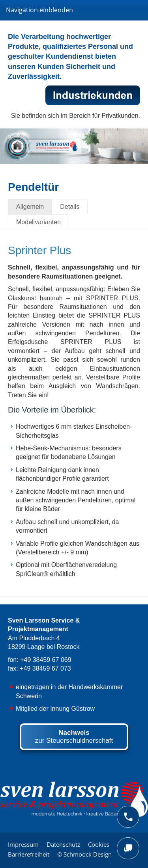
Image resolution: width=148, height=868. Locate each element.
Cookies (99, 844)
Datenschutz (63, 844)
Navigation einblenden (39, 10)
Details (70, 207)
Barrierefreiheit (29, 854)
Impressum (23, 844)
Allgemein (30, 207)
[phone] (128, 817)
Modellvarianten (38, 222)
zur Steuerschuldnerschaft (74, 737)
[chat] (128, 848)
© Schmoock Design (84, 854)
